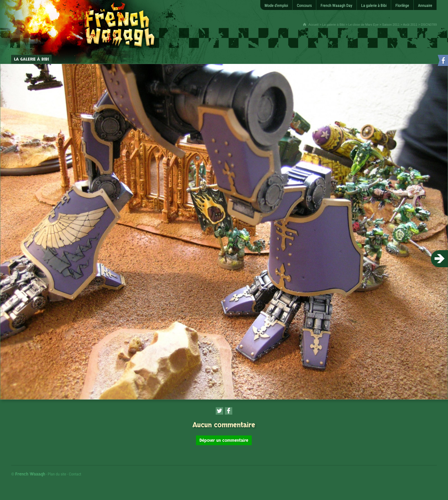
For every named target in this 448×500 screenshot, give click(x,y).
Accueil (314, 25)
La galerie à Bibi (334, 25)
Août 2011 (410, 25)
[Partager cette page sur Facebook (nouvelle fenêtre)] (229, 411)
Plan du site (57, 474)
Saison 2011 (391, 25)
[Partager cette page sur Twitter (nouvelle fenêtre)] (219, 411)
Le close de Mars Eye (363, 25)
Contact (75, 474)
